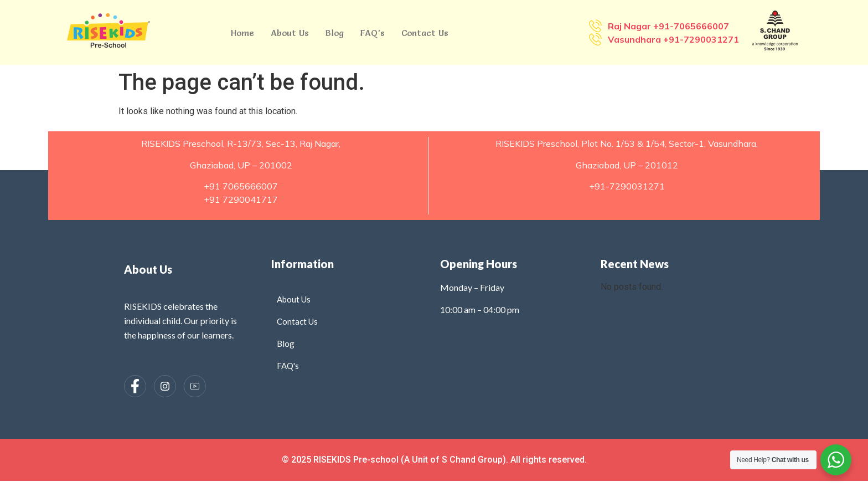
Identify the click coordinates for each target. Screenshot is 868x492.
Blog (335, 33)
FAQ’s (373, 33)
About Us (290, 33)
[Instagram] (165, 386)
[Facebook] (135, 386)
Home (242, 33)
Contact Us (425, 33)
